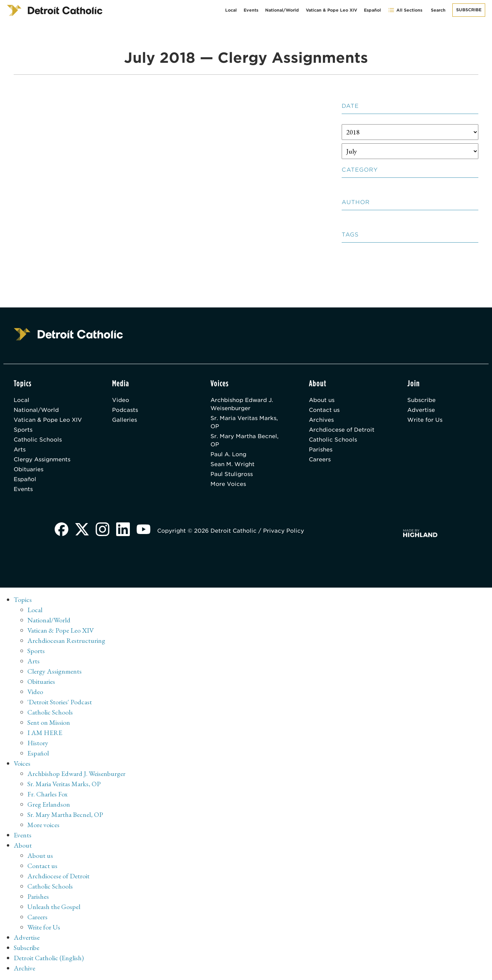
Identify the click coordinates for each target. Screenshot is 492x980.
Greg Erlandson (49, 804)
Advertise (421, 410)
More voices (43, 825)
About (23, 845)
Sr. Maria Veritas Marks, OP (244, 422)
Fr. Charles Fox (47, 794)
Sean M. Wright (233, 464)
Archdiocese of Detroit (342, 430)
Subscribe (469, 10)
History (38, 743)
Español (372, 10)
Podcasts (125, 410)
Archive (24, 968)
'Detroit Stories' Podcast (60, 702)
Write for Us (425, 420)
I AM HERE (45, 733)
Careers (320, 459)
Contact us (324, 410)
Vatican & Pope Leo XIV (331, 10)
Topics (23, 600)
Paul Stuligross (232, 474)
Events (251, 10)
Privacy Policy (284, 531)
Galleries (125, 420)
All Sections (405, 10)
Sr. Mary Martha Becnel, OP (244, 440)
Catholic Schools (38, 440)
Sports (23, 430)
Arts (20, 450)
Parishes (321, 450)
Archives (321, 420)
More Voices (228, 484)
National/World (282, 10)
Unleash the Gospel (54, 907)
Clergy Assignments (42, 459)
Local (231, 10)
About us (322, 400)
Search (438, 10)
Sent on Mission (49, 722)
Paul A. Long (228, 454)
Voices (22, 763)
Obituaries (29, 469)
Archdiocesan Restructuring (66, 640)
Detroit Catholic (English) (49, 958)
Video (121, 400)
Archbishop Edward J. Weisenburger (242, 404)
